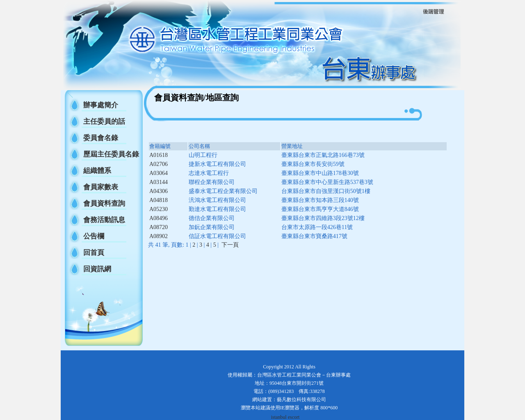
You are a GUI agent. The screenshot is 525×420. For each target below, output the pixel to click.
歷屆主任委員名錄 (111, 154)
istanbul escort (285, 417)
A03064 (159, 173)
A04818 (159, 200)
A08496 (159, 218)
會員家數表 (101, 187)
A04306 (159, 191)
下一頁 (230, 245)
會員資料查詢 (104, 203)
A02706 (159, 164)
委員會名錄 (101, 138)
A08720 (159, 227)
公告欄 (94, 236)
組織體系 (97, 171)
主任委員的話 (104, 121)
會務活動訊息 (104, 220)
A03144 (159, 182)
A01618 (159, 155)
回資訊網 (97, 269)
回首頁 (94, 253)
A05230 (159, 209)
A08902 (159, 236)
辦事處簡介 (101, 105)
